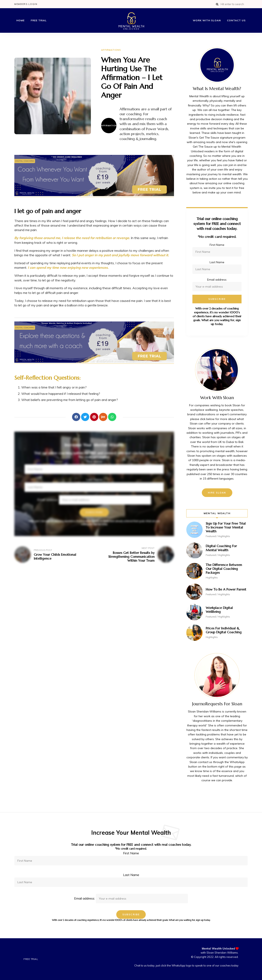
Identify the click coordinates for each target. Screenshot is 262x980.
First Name (94, 462)
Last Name (94, 480)
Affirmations (111, 50)
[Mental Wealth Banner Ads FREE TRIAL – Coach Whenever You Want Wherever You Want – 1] (94, 195)
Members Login (26, 4)
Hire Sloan (217, 493)
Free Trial (39, 20)
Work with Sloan (207, 20)
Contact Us (236, 20)
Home (20, 20)
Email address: (94, 500)
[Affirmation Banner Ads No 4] (94, 361)
